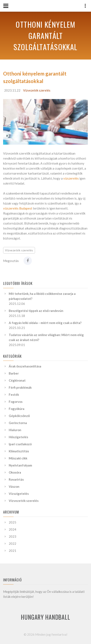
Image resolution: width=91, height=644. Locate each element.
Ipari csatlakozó (20, 444)
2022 (12, 543)
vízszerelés (71, 178)
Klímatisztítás (19, 451)
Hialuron (15, 430)
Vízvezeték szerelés (37, 90)
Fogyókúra (17, 409)
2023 (12, 536)
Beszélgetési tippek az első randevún (36, 311)
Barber (14, 373)
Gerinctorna (18, 423)
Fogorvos (16, 402)
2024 (12, 529)
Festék (14, 395)
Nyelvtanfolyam (20, 465)
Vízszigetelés (19, 494)
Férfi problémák (20, 387)
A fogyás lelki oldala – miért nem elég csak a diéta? (45, 323)
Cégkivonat (17, 380)
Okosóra (15, 472)
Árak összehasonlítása (25, 366)
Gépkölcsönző (19, 416)
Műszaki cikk (18, 458)
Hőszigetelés (18, 437)
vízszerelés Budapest (18, 208)
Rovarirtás (16, 479)
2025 (12, 522)
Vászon (14, 486)
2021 (12, 551)
